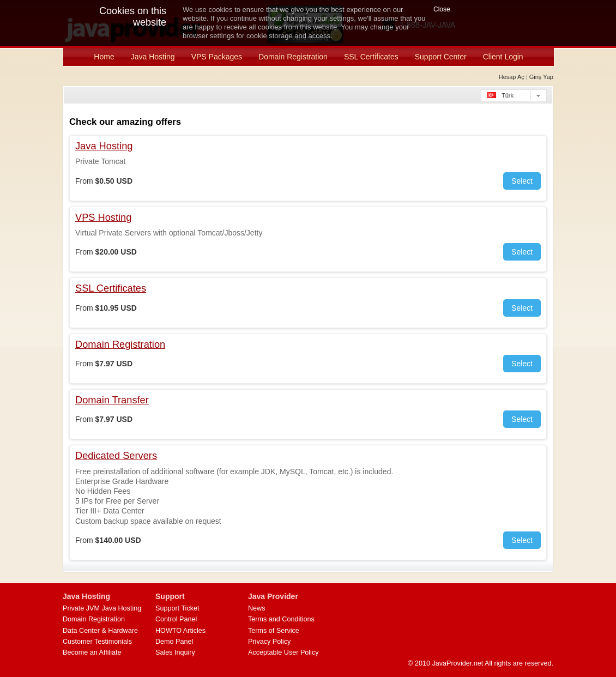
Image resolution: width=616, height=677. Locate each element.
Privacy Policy (269, 642)
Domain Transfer (112, 400)
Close (442, 9)
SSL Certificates (371, 57)
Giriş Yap (541, 77)
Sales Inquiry (175, 652)
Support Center (441, 57)
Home (104, 57)
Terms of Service (274, 631)
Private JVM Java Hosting (102, 608)
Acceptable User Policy (283, 652)
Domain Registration (293, 57)
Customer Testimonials (97, 642)
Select (522, 181)
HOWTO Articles (180, 631)
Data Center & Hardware (100, 631)
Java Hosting (153, 57)
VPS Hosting (103, 217)
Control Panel (176, 619)
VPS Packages (217, 57)
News (257, 608)
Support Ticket (177, 608)
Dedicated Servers (116, 456)
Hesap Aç (512, 77)
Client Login (503, 57)
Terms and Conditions (281, 619)
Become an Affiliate (92, 652)
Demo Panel (174, 642)
